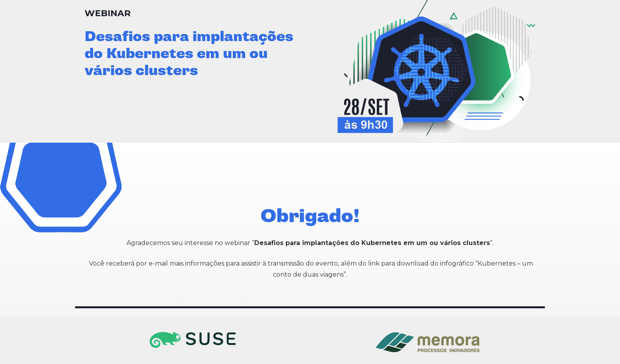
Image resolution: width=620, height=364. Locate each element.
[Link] (193, 340)
